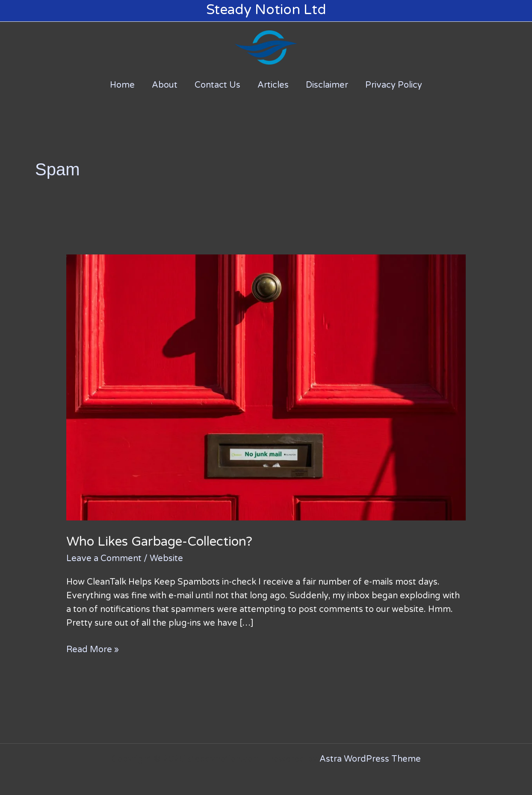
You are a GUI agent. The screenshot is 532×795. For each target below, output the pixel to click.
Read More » (93, 649)
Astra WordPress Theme (370, 759)
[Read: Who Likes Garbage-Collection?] (266, 387)
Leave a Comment (104, 559)
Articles (273, 85)
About (165, 85)
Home (122, 85)
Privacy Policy (394, 85)
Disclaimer (327, 85)
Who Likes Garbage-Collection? (159, 542)
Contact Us (217, 85)
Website (166, 559)
